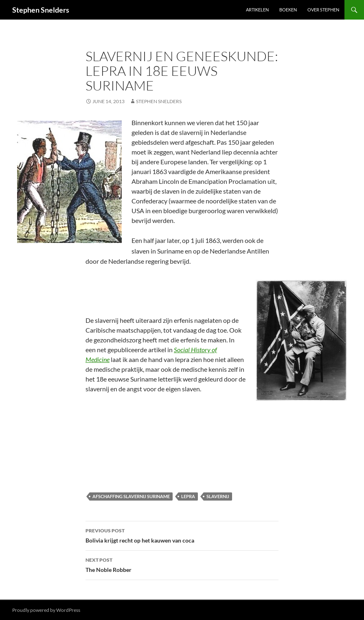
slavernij (218, 496)
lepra (188, 496)
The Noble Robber (182, 564)
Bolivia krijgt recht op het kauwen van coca (182, 535)
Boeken (288, 10)
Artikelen (257, 10)
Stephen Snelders (41, 10)
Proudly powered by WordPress (46, 610)
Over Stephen (323, 10)
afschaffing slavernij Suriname (131, 496)
